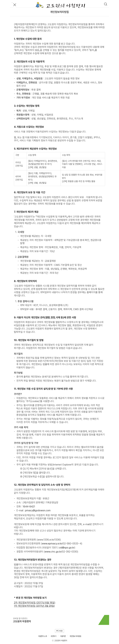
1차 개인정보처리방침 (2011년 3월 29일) (34, 606)
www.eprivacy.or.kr (52, 544)
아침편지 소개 (42, 636)
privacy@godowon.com (38, 510)
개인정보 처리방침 (75, 636)
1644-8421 (29, 507)
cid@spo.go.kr (67, 548)
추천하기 (53, 636)
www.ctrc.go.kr (53, 552)
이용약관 (63, 636)
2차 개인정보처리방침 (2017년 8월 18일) (35, 603)
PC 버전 (59, 631)
